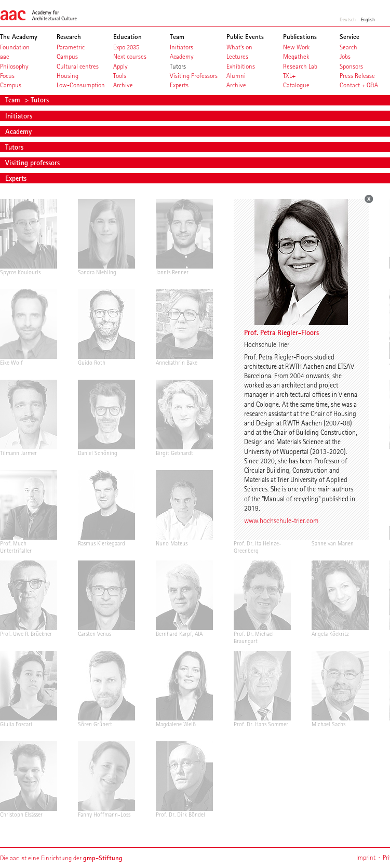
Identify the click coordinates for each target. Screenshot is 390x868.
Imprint (366, 857)
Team (14, 100)
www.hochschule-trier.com (281, 520)
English (368, 19)
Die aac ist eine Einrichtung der (61, 858)
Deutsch (348, 19)
